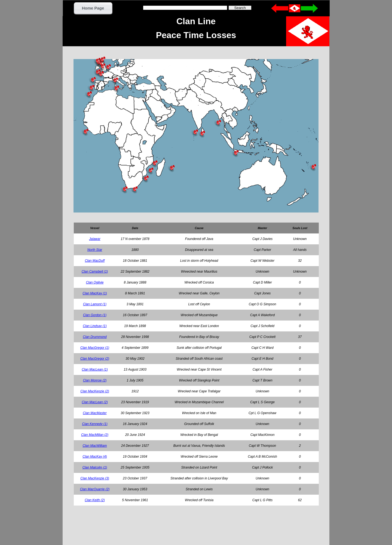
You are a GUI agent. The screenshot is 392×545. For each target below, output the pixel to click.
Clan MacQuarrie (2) (95, 489)
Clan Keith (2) (95, 500)
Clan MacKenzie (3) (95, 478)
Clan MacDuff (95, 261)
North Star (95, 250)
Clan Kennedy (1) (95, 424)
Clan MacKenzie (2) (95, 391)
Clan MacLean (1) (95, 370)
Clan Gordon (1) (95, 315)
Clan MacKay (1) (95, 293)
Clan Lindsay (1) (95, 326)
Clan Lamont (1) (95, 304)
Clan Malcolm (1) (95, 467)
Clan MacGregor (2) (95, 359)
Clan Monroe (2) (95, 380)
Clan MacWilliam (95, 446)
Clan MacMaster (95, 413)
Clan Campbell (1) (95, 272)
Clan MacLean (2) (95, 402)
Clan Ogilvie (95, 282)
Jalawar (95, 239)
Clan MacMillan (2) (95, 435)
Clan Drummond (95, 337)
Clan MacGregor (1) (95, 348)
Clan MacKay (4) (95, 457)
